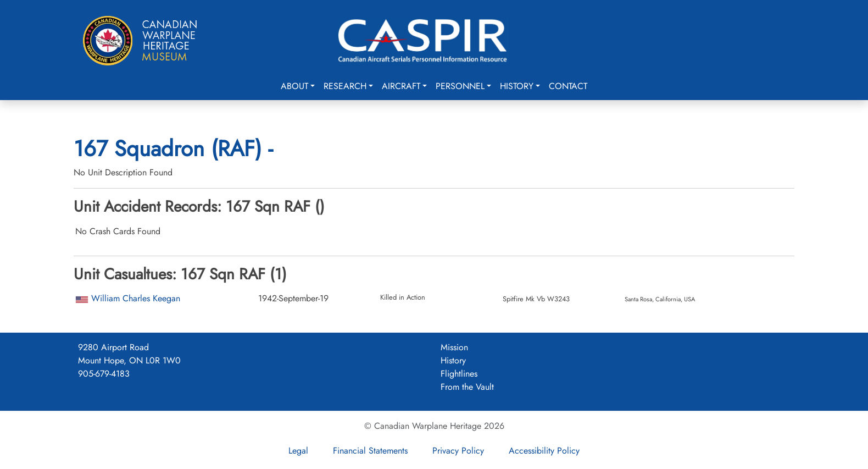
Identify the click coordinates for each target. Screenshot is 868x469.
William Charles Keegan (136, 298)
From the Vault (467, 387)
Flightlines (459, 374)
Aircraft (401, 86)
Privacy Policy (458, 451)
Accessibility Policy (544, 451)
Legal (298, 451)
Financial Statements (370, 451)
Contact (568, 86)
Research (345, 86)
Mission (454, 347)
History (517, 86)
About (294, 86)
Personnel (460, 86)
